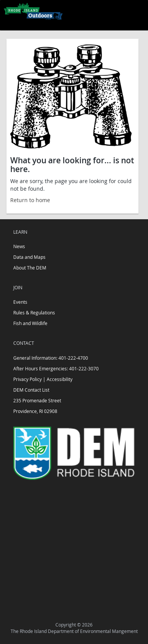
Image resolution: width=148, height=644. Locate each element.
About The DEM (30, 268)
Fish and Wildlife (30, 323)
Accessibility (60, 379)
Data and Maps (29, 257)
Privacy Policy (28, 379)
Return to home (30, 200)
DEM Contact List (31, 390)
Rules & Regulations (34, 312)
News (19, 246)
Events (20, 302)
